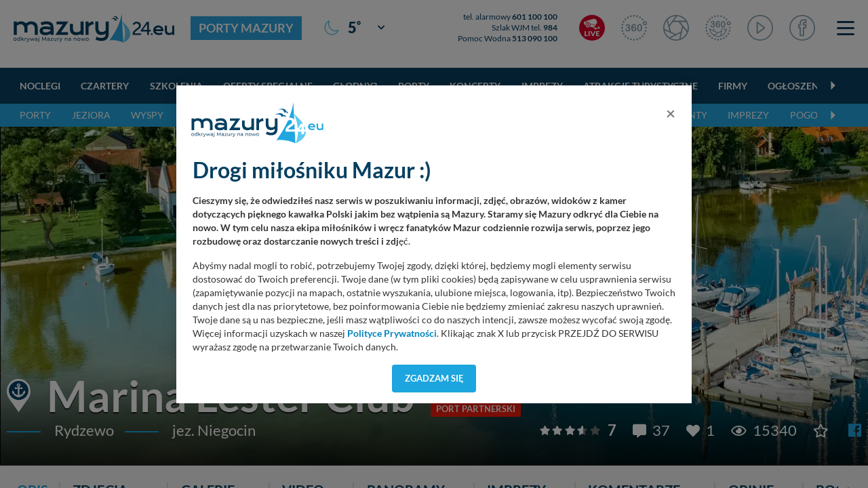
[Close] (671, 113)
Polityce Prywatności (392, 333)
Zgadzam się (434, 378)
